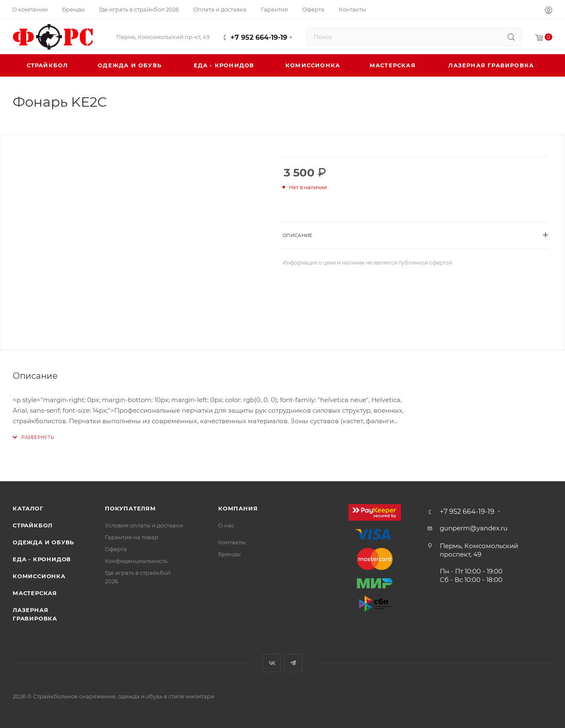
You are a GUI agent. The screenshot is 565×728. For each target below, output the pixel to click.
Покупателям (130, 508)
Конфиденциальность (136, 561)
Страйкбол (33, 525)
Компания (238, 508)
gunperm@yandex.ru (474, 528)
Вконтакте (272, 663)
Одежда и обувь (43, 542)
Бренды (229, 554)
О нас (226, 525)
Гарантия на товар (132, 537)
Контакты (232, 542)
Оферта (116, 549)
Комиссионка (39, 576)
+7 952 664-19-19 (259, 37)
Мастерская (35, 593)
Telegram (293, 663)
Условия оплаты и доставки (144, 525)
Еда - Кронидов (42, 559)
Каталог (28, 508)
